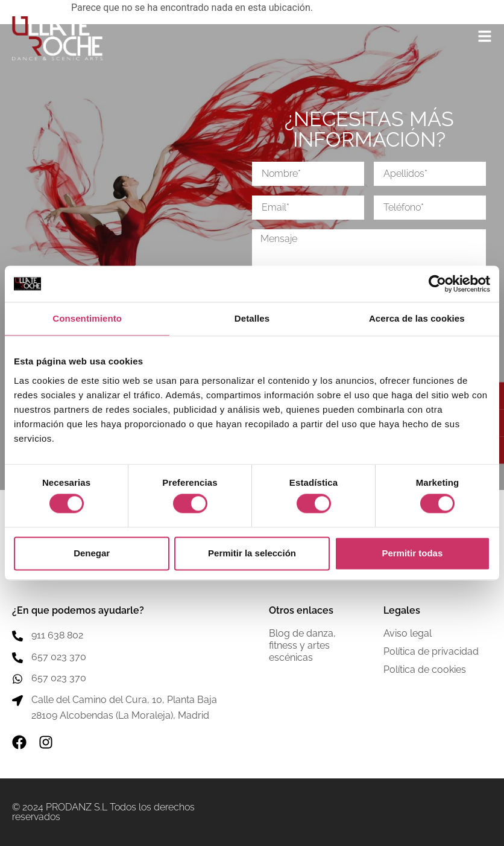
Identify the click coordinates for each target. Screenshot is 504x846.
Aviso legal (408, 633)
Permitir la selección (252, 553)
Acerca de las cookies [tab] (417, 318)
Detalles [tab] (252, 318)
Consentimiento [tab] (87, 318)
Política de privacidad (431, 651)
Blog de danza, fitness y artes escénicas (302, 645)
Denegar (92, 553)
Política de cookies (425, 669)
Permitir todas (412, 553)
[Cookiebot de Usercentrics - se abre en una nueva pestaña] (437, 284)
